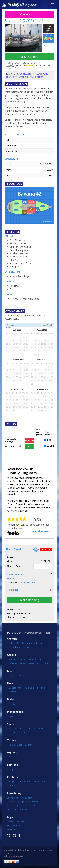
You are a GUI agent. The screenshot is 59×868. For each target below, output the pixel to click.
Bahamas (21, 782)
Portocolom (39, 729)
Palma (29, 729)
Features (12, 77)
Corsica (12, 676)
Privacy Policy (13, 825)
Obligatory (29, 440)
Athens (12, 659)
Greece (12, 655)
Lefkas (22, 663)
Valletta (12, 704)
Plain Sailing (14, 793)
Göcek (20, 745)
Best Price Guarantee (17, 809)
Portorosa (22, 688)
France (11, 671)
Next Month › (48, 325)
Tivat (11, 716)
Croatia (12, 639)
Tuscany (13, 692)
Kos (26, 659)
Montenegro (15, 712)
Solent (12, 757)
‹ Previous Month (10, 325)
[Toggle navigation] (52, 5)
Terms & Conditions (16, 822)
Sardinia (41, 688)
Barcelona (13, 729)
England (12, 753)
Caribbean (14, 777)
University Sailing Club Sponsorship (23, 802)
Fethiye (12, 745)
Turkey (12, 740)
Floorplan (42, 74)
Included (29, 446)
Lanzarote (13, 732)
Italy (10, 683)
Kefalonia (13, 663)
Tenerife (24, 732)
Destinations (15, 633)
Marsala (12, 688)
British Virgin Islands (36, 782)
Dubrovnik (13, 643)
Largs (11, 769)
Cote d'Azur (23, 676)
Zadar (28, 647)
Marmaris (29, 745)
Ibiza (22, 729)
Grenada (13, 786)
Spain (11, 724)
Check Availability (30, 57)
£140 (49, 440)
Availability (26, 77)
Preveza (30, 663)
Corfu (40, 659)
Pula (22, 643)
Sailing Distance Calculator (19, 798)
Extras (39, 77)
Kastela (29, 643)
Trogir (42, 643)
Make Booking (30, 600)
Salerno (32, 688)
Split (36, 643)
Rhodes (33, 659)
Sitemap (11, 829)
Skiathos (40, 663)
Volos (48, 663)
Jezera (20, 647)
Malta (11, 699)
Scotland (13, 765)
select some (29, 582)
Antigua (12, 782)
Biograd (12, 647)
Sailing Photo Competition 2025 (22, 805)
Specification (25, 74)
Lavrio (20, 659)
